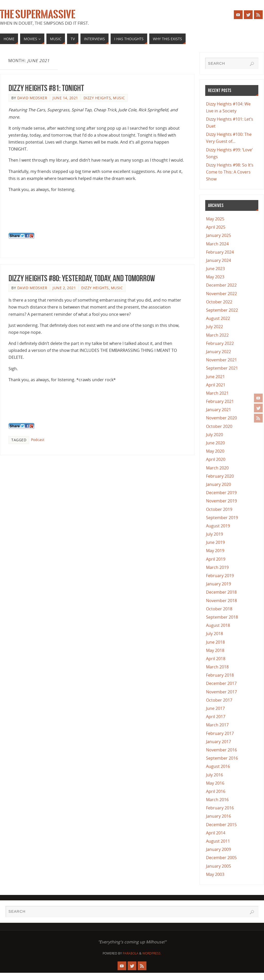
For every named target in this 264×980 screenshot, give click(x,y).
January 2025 (218, 235)
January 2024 (218, 260)
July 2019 (214, 534)
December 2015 (221, 825)
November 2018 (221, 601)
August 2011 (218, 841)
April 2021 (216, 385)
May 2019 (215, 551)
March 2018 (217, 667)
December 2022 (221, 285)
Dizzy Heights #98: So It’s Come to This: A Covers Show (230, 172)
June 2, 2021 (64, 288)
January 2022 (218, 352)
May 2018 (215, 650)
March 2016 (217, 800)
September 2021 (222, 368)
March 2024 (217, 244)
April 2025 (216, 227)
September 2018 (222, 617)
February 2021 (220, 401)
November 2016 (221, 750)
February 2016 (220, 808)
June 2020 (215, 443)
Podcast (38, 440)
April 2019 (216, 559)
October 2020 (219, 426)
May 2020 (215, 451)
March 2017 (217, 725)
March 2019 (217, 567)
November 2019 (221, 501)
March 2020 (217, 468)
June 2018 (215, 642)
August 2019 (218, 526)
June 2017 (215, 708)
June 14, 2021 (65, 98)
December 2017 (221, 683)
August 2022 (218, 318)
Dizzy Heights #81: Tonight (46, 88)
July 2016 (214, 775)
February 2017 (220, 733)
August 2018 (218, 625)
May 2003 (215, 874)
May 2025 (215, 219)
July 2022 (214, 327)
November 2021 (221, 360)
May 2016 (215, 783)
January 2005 (218, 866)
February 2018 (220, 675)
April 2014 (216, 833)
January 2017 (218, 742)
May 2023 (215, 277)
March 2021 (217, 393)
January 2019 (218, 584)
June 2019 (215, 542)
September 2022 (222, 310)
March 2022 (217, 335)
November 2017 (221, 692)
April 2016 (216, 791)
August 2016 (218, 766)
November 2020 (221, 418)
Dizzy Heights (97, 98)
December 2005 (221, 858)
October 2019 (219, 509)
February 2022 (220, 343)
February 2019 (220, 576)
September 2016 (222, 758)
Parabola (131, 953)
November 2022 (221, 294)
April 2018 (216, 659)
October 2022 (219, 302)
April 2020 (216, 459)
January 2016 (218, 816)
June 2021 (215, 377)
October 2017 (219, 700)
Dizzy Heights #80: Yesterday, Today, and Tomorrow (82, 278)
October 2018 (219, 609)
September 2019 (222, 518)
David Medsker (32, 98)
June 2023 (215, 269)
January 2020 (218, 484)
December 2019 (221, 493)
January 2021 (218, 410)
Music (119, 98)
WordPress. (152, 953)
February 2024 (220, 252)
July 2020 (214, 435)
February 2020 (220, 476)
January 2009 (218, 849)
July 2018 (214, 634)
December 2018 (221, 592)
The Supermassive (38, 14)
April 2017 (216, 717)
